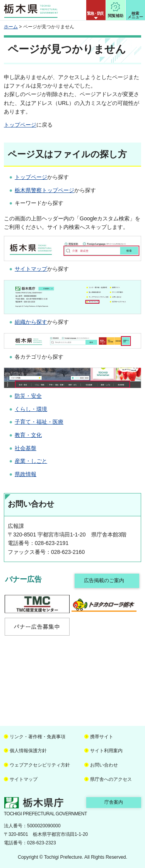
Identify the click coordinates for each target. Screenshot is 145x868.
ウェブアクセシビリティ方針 (40, 765)
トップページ (20, 125)
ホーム (11, 27)
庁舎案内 (114, 802)
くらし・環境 (31, 409)
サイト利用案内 (106, 751)
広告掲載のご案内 (104, 580)
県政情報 (26, 474)
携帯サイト (102, 737)
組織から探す (31, 322)
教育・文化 (28, 435)
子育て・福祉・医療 (39, 422)
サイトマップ (31, 269)
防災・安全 (28, 396)
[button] (96, 10)
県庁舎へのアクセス (111, 779)
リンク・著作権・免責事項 (38, 737)
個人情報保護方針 (28, 751)
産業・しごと (31, 461)
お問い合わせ (104, 765)
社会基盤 (26, 448)
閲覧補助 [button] (116, 16)
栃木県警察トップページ (44, 190)
